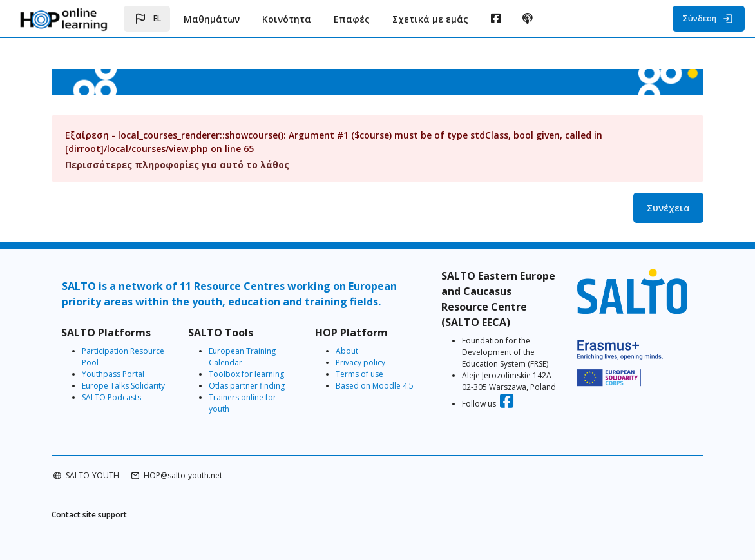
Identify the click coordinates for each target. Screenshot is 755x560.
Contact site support (89, 515)
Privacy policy (360, 362)
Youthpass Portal (113, 374)
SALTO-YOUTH (92, 475)
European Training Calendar (242, 357)
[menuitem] (496, 19)
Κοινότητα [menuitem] (287, 19)
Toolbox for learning (246, 374)
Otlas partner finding (247, 386)
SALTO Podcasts (111, 397)
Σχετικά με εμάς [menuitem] (430, 19)
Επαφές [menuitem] (352, 19)
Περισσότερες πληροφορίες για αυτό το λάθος (177, 165)
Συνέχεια (668, 208)
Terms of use (359, 374)
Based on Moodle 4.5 (375, 386)
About (347, 351)
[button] (147, 19)
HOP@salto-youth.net (183, 475)
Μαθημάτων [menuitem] (212, 19)
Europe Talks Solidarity (123, 386)
